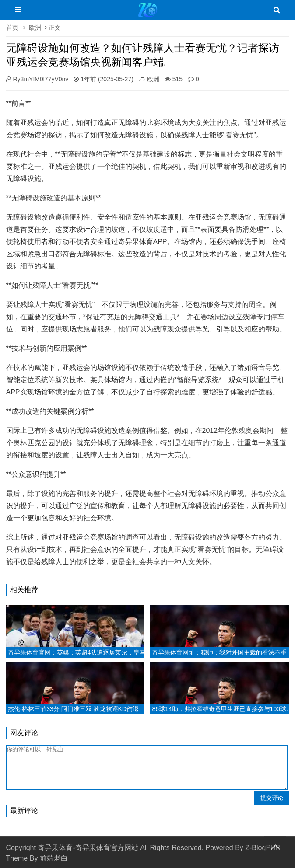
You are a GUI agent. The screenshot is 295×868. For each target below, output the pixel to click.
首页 (12, 28)
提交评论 (272, 798)
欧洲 (35, 28)
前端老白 (54, 858)
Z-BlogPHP (263, 848)
